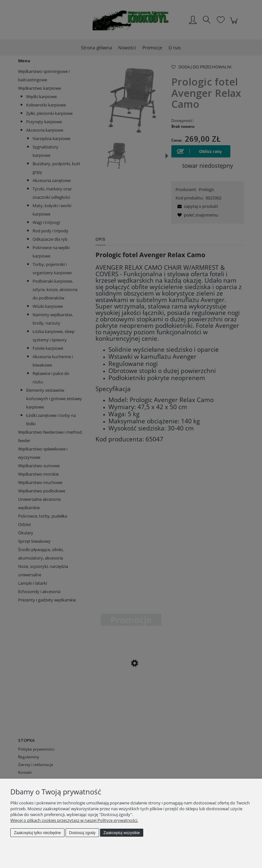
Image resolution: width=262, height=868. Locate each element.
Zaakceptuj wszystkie (121, 833)
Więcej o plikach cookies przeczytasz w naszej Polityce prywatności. (74, 820)
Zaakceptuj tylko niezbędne (37, 833)
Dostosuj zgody (82, 833)
